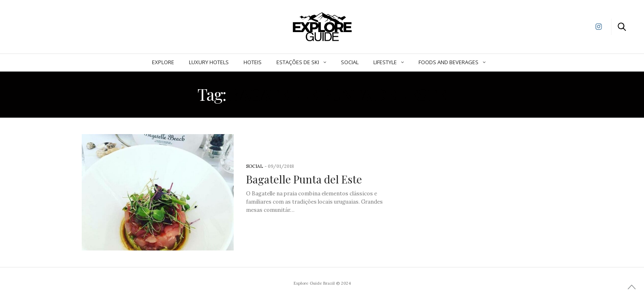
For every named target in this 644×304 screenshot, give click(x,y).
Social (350, 62)
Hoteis (253, 62)
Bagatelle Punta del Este (304, 179)
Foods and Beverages (448, 62)
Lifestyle (385, 62)
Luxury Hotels (209, 62)
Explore (163, 62)
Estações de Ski (298, 62)
